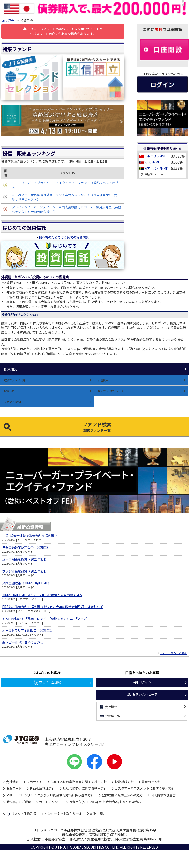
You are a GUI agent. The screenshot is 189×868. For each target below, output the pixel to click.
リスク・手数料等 (21, 814)
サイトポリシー (50, 802)
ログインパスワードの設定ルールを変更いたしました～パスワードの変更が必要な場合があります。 (63, 31)
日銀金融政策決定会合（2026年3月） (28, 547)
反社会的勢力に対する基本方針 (85, 788)
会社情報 (12, 782)
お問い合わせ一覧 (142, 695)
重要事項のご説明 (19, 802)
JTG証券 (8, 20)
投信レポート (12, 391)
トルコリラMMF (155, 156)
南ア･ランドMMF (156, 168)
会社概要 (108, 707)
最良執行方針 (151, 782)
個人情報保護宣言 (163, 795)
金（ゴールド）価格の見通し (23, 642)
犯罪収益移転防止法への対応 (122, 795)
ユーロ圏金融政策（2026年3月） (25, 559)
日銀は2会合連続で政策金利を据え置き (30, 536)
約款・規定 (98, 813)
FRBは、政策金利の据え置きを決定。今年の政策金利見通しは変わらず (53, 607)
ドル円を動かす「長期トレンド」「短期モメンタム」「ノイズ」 (46, 619)
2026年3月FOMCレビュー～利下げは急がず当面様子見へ (42, 595)
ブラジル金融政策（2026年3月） (25, 571)
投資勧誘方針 (124, 782)
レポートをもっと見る (174, 653)
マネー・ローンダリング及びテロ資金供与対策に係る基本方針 (50, 795)
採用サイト (34, 782)
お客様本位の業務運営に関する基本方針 (79, 782)
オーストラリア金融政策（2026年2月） (30, 630)
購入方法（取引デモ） (111, 391)
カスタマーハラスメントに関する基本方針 (145, 788)
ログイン (142, 682)
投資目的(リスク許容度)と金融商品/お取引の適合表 (105, 802)
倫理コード (14, 788)
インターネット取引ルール (63, 813)
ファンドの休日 (13, 402)
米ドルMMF (152, 162)
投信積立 (103, 380)
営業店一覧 (110, 716)
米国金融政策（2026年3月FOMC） (27, 583)
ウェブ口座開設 (47, 682)
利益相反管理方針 (42, 788)
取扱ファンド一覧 (15, 380)
